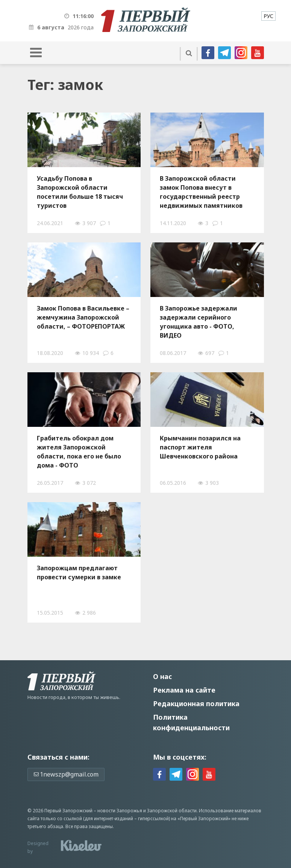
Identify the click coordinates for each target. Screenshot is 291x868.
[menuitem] (268, 16)
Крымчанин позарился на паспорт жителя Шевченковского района (200, 447)
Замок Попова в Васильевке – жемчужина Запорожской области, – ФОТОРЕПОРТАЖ (83, 317)
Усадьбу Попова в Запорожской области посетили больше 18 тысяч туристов (80, 192)
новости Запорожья (120, 811)
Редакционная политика (196, 704)
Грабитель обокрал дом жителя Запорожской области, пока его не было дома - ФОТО (79, 452)
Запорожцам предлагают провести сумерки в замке (79, 573)
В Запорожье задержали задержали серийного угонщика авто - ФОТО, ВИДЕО (199, 322)
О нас (162, 676)
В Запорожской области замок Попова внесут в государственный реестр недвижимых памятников (201, 192)
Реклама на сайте (184, 690)
